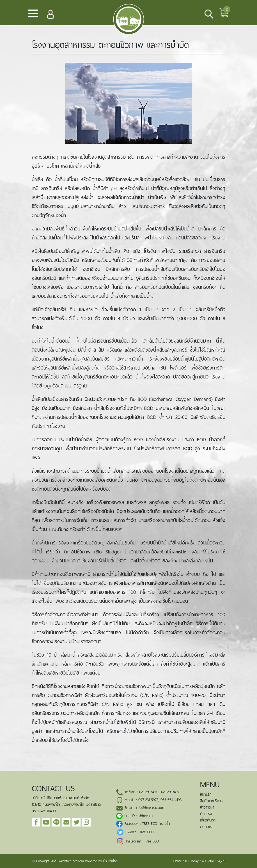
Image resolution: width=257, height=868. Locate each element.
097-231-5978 (148, 800)
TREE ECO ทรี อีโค (156, 824)
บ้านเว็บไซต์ (110, 861)
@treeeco (146, 816)
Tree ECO (147, 832)
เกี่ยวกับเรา (208, 820)
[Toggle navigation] (33, 16)
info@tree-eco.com (150, 808)
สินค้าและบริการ (211, 801)
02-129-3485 (148, 792)
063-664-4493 (171, 800)
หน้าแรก (206, 794)
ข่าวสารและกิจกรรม (208, 811)
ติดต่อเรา (207, 827)
